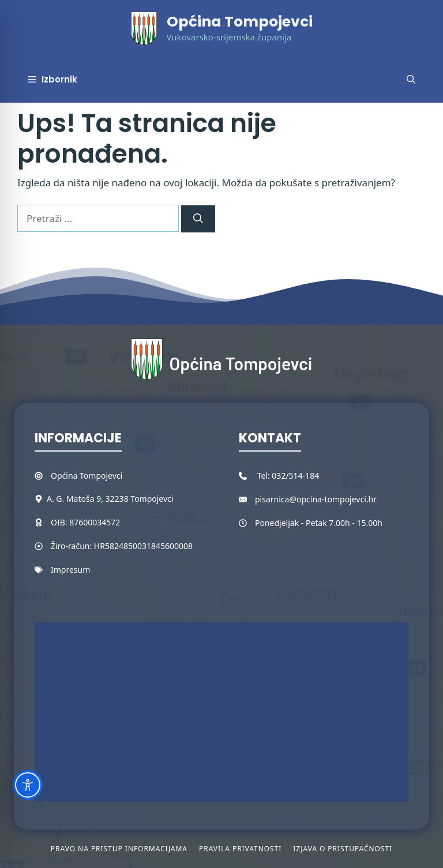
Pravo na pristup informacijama (119, 849)
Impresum (70, 570)
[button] (411, 80)
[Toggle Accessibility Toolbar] (28, 785)
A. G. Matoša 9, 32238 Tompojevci (110, 499)
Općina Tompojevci (240, 22)
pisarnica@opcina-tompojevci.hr (316, 499)
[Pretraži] (198, 219)
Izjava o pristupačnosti (343, 849)
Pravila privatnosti (240, 849)
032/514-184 (295, 476)
